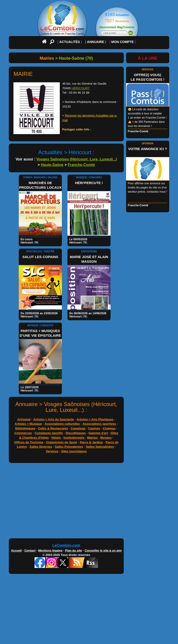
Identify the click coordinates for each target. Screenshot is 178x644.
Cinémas (109, 428)
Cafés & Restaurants (53, 428)
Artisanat (24, 419)
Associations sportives (99, 424)
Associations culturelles (62, 424)
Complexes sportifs (49, 433)
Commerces (23, 433)
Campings (78, 428)
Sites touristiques (74, 451)
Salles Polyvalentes (69, 447)
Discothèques (76, 433)
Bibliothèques (25, 428)
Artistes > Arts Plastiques (95, 419)
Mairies (92, 438)
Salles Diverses (41, 447)
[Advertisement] (66, 502)
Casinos (94, 428)
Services (52, 451)
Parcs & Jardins (91, 442)
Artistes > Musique (28, 424)
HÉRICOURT (81, 88)
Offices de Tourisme (29, 442)
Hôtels (56, 438)
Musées (106, 438)
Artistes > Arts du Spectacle (53, 419)
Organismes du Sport (62, 442)
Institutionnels (74, 438)
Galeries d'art (98, 433)
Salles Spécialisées (100, 447)
